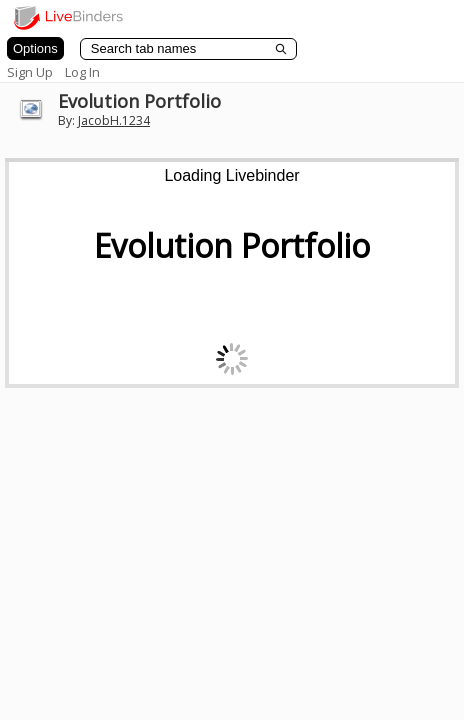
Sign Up (30, 72)
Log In (82, 72)
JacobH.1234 (114, 120)
